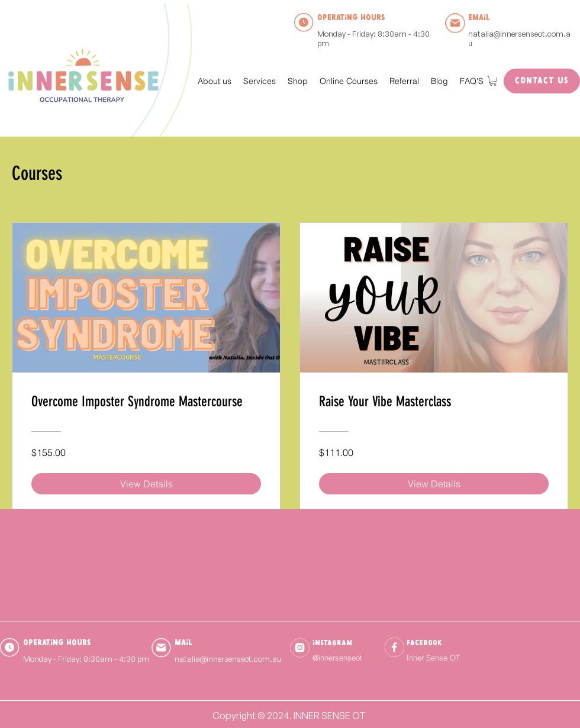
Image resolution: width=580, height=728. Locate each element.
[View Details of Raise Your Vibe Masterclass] (434, 484)
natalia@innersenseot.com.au (519, 38)
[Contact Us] (542, 81)
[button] (260, 81)
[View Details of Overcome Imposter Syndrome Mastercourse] (146, 484)
